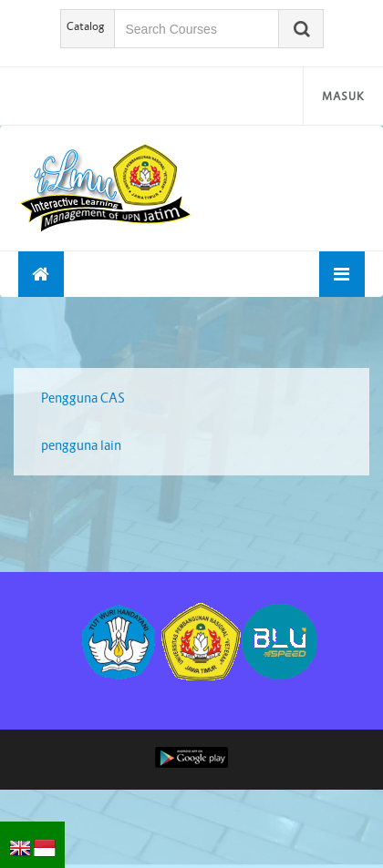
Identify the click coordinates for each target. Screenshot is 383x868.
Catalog (86, 26)
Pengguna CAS (83, 398)
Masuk (343, 96)
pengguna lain (81, 445)
